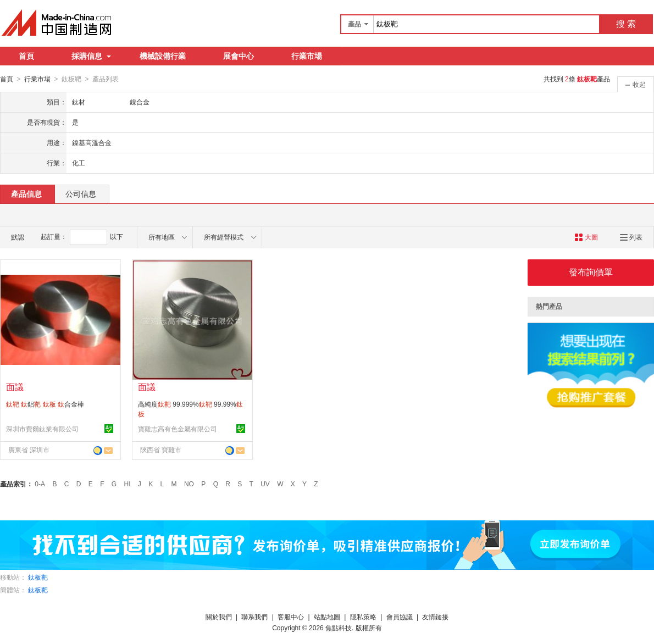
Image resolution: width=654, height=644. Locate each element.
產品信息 (26, 193)
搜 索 (626, 24)
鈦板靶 (38, 577)
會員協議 (400, 617)
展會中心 (239, 56)
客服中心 (291, 617)
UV (265, 484)
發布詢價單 (591, 272)
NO (189, 484)
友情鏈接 (435, 617)
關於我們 (219, 617)
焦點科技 (339, 628)
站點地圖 (327, 617)
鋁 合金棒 (45, 404)
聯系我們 (254, 617)
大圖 (586, 237)
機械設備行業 (163, 56)
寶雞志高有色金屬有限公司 (178, 429)
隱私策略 (363, 617)
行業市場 (307, 56)
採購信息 (91, 56)
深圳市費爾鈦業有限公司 (42, 429)
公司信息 (81, 193)
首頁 (26, 56)
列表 (631, 237)
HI (128, 484)
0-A (40, 484)
